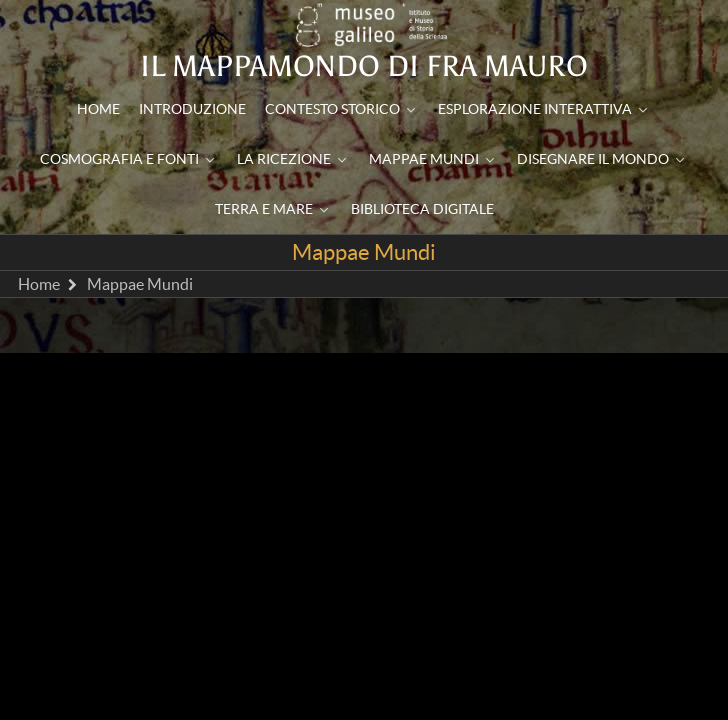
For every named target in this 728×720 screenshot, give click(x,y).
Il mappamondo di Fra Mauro (364, 66)
